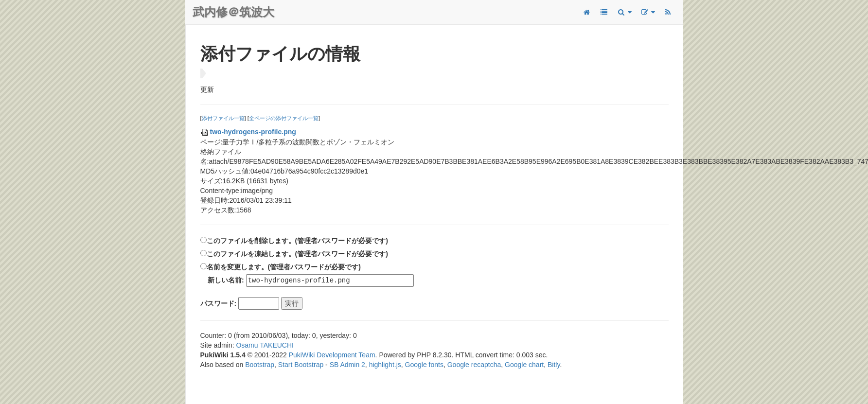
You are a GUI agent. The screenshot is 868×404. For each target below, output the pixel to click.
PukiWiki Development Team (332, 355)
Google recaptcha (474, 365)
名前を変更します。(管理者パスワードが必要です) (284, 267)
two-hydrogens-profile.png (248, 132)
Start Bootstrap (301, 365)
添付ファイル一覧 (223, 118)
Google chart (524, 365)
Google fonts (424, 365)
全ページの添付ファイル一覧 (284, 118)
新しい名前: (226, 281)
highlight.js (385, 365)
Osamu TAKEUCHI (265, 346)
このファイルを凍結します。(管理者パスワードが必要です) (297, 254)
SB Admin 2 (347, 365)
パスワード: (219, 304)
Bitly (554, 365)
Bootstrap (260, 365)
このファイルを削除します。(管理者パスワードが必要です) (297, 241)
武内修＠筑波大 (233, 12)
